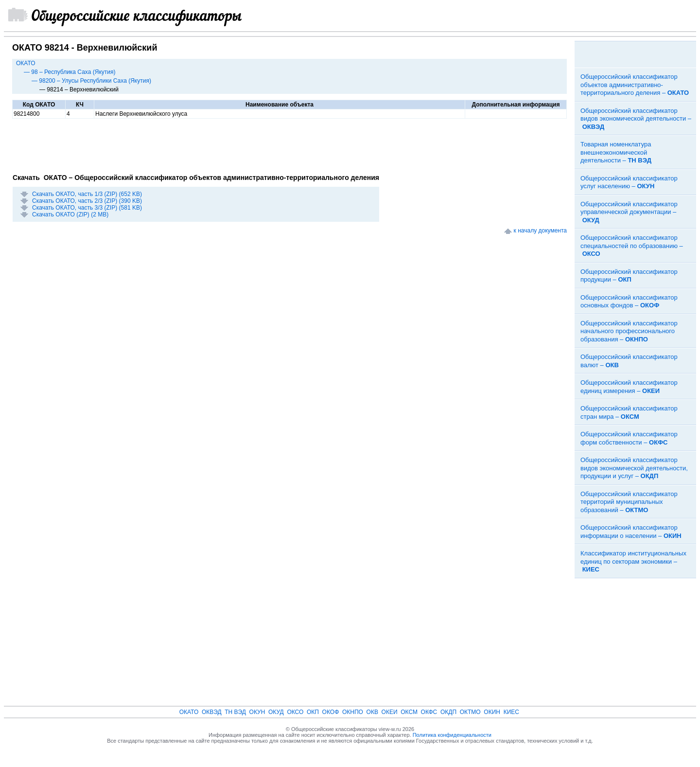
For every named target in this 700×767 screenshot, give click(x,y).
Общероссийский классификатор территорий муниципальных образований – (629, 502)
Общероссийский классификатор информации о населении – (631, 532)
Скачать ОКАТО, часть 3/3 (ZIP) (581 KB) (87, 208)
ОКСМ (409, 712)
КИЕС (511, 712)
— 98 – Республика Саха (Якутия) (70, 72)
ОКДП (448, 712)
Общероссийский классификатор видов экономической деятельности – (636, 119)
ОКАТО (26, 63)
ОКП (313, 712)
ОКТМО (470, 712)
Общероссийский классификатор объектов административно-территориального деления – (635, 85)
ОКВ (372, 712)
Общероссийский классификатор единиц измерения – (629, 387)
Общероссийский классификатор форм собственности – (629, 438)
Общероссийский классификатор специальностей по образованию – (632, 246)
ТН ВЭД (235, 712)
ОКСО (295, 712)
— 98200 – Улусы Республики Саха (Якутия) (91, 81)
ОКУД (276, 712)
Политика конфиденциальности (452, 735)
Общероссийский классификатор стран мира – (629, 412)
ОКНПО (353, 712)
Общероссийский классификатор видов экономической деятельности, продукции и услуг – (634, 468)
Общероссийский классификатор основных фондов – (629, 302)
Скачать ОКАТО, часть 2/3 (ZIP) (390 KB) (87, 201)
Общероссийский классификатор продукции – (629, 276)
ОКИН (492, 712)
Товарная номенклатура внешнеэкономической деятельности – (616, 152)
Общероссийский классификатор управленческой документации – (629, 212)
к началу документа (540, 231)
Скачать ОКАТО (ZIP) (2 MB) (70, 214)
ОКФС (429, 712)
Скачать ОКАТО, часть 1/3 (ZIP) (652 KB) (87, 194)
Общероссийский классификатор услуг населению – (629, 182)
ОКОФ (331, 712)
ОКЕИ (390, 712)
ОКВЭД (212, 712)
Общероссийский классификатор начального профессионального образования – (629, 331)
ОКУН (257, 712)
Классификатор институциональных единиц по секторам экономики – (633, 561)
